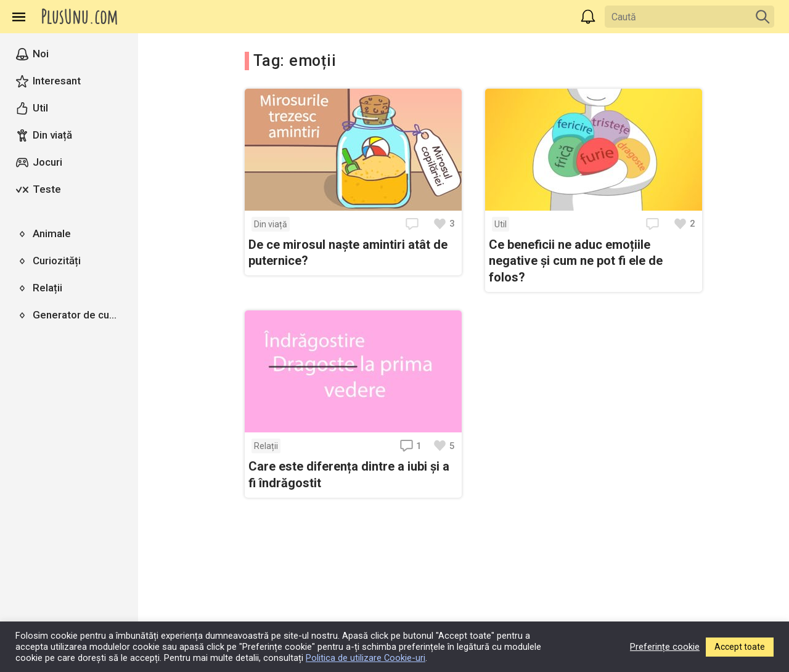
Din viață (271, 224)
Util (501, 224)
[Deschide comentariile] (414, 224)
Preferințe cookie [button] (665, 647)
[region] (69, 353)
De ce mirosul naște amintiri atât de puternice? (348, 253)
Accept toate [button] (740, 647)
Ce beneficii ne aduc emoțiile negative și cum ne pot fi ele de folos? (576, 261)
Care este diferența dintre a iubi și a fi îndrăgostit (349, 475)
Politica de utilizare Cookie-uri (366, 658)
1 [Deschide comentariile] (411, 446)
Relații (266, 446)
